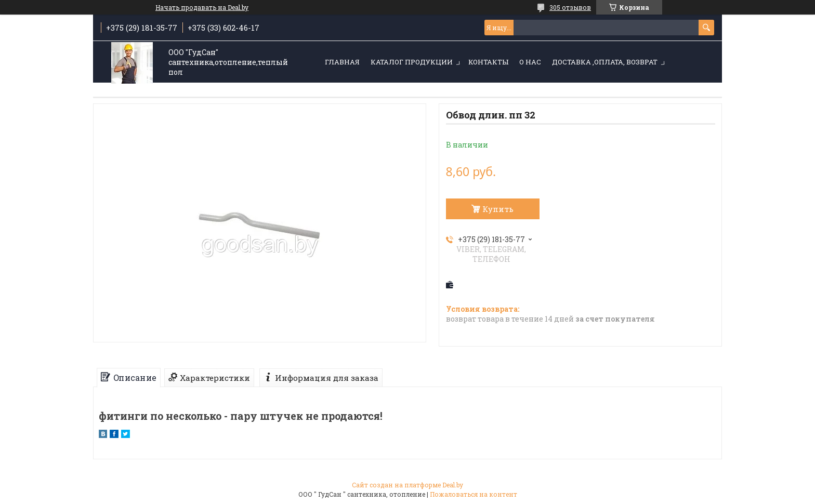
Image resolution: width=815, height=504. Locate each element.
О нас (530, 62)
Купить (498, 209)
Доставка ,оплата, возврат (605, 62)
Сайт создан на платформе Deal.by (407, 485)
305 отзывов (570, 7)
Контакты (488, 62)
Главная (342, 62)
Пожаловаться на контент (474, 494)
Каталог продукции (412, 62)
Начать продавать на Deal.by (202, 7)
